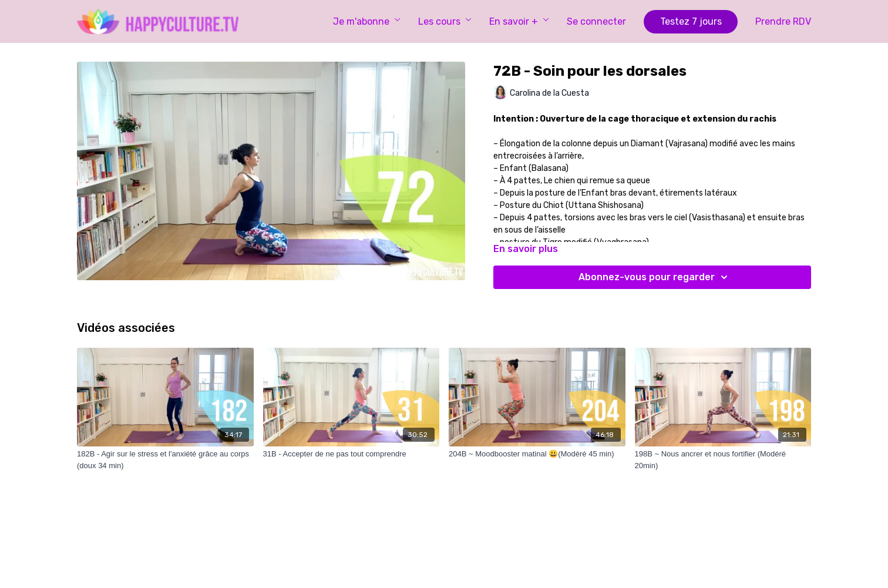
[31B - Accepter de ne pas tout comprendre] (351, 454)
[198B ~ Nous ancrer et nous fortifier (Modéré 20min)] (723, 460)
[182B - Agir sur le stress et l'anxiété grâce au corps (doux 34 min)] (165, 460)
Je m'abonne (367, 21)
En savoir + (519, 21)
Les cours (445, 21)
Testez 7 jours (691, 21)
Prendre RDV (783, 21)
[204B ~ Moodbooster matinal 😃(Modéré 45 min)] (537, 454)
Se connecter (596, 21)
